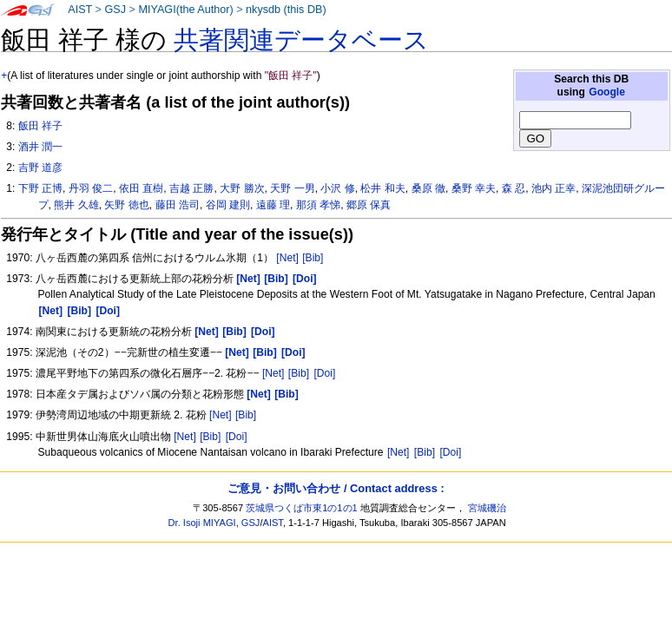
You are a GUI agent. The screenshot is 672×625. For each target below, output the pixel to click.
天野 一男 (292, 188)
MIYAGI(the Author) (185, 10)
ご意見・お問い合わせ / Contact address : (336, 488)
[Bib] (313, 258)
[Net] (287, 258)
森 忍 (514, 188)
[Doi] (324, 373)
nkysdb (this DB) (286, 10)
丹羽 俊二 (91, 188)
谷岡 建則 (228, 205)
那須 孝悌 (318, 205)
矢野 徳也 (126, 205)
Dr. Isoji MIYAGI (202, 523)
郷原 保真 (369, 205)
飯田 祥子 (40, 126)
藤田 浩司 (178, 205)
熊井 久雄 (76, 205)
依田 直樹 (141, 188)
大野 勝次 (242, 188)
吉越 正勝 (191, 188)
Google (607, 92)
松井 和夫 (382, 188)
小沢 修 (337, 188)
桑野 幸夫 (474, 188)
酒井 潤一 (40, 147)
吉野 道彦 (40, 168)
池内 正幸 (553, 188)
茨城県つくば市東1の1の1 (302, 508)
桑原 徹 (428, 188)
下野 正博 (40, 188)
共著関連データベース (301, 40)
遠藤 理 (273, 205)
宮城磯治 (487, 508)
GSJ (115, 10)
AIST (80, 10)
